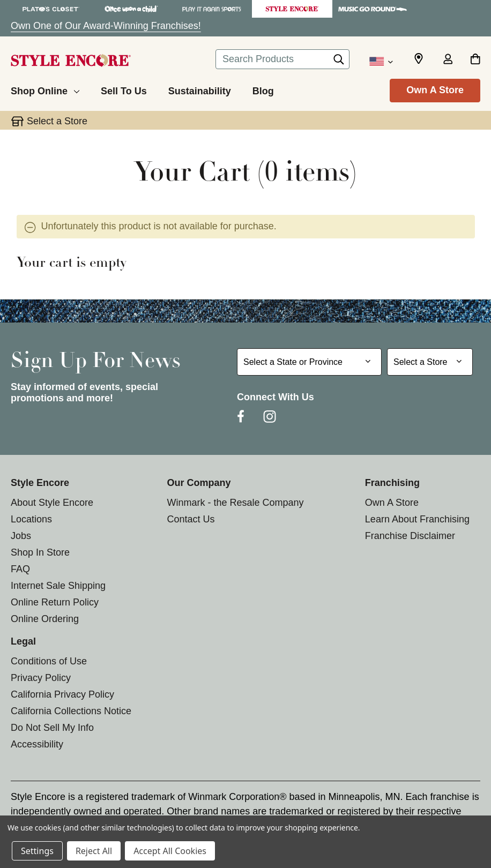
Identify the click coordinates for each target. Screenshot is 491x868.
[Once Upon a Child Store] (131, 9)
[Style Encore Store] (292, 9)
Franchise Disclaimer (410, 536)
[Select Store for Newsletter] (430, 362)
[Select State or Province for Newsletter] (309, 362)
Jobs (21, 536)
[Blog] (263, 89)
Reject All (94, 851)
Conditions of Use (49, 661)
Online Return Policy (55, 602)
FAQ (20, 569)
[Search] (339, 62)
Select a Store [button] (57, 121)
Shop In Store (40, 552)
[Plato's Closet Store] (51, 9)
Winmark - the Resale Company (235, 503)
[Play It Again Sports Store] (212, 9)
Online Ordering (45, 619)
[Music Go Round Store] (373, 9)
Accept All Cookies (170, 851)
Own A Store (435, 90)
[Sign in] (448, 60)
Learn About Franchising (417, 519)
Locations (31, 519)
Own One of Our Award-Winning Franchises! (106, 26)
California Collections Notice (71, 711)
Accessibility (37, 744)
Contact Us (191, 519)
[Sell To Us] (124, 89)
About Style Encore (52, 503)
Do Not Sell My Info (52, 728)
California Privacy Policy (62, 694)
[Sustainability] (200, 89)
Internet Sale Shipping (58, 586)
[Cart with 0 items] (475, 60)
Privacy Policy (41, 678)
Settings (37, 851)
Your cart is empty (72, 264)
